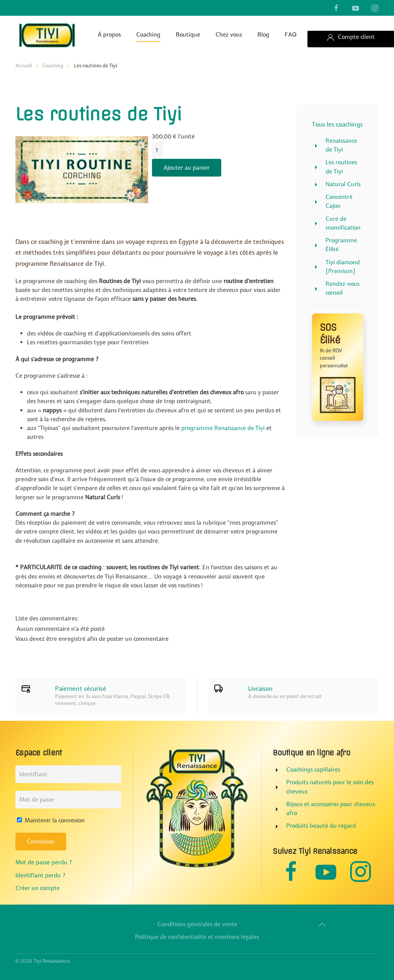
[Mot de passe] (67, 800)
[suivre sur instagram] (375, 7)
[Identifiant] (67, 774)
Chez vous (229, 35)
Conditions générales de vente (196, 924)
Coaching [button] (148, 35)
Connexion (39, 842)
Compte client (351, 37)
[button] (321, 925)
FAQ (291, 35)
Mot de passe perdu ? (42, 863)
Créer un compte (36, 888)
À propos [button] (109, 35)
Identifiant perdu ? (39, 875)
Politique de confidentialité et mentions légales (195, 937)
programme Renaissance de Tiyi (223, 428)
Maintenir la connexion (49, 820)
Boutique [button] (188, 35)
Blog (263, 35)
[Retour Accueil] (46, 35)
